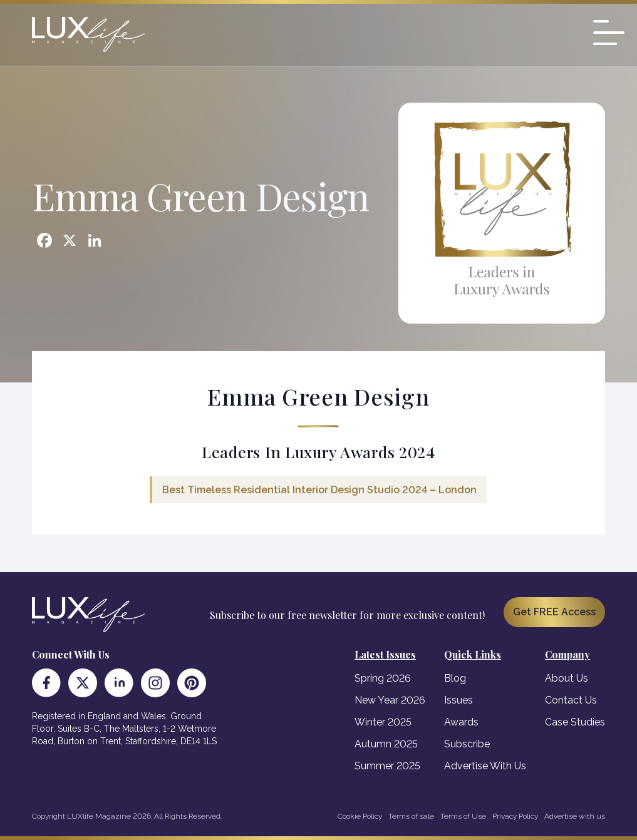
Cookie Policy (360, 816)
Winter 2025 (383, 722)
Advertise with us (575, 816)
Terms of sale (411, 816)
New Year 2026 (390, 700)
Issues (458, 700)
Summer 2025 (387, 766)
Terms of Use (463, 816)
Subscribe (467, 744)
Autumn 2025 (386, 744)
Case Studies (575, 722)
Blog (455, 678)
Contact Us (571, 700)
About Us (567, 678)
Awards (461, 722)
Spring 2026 (383, 678)
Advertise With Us (485, 766)
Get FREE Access (554, 612)
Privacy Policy (515, 816)
